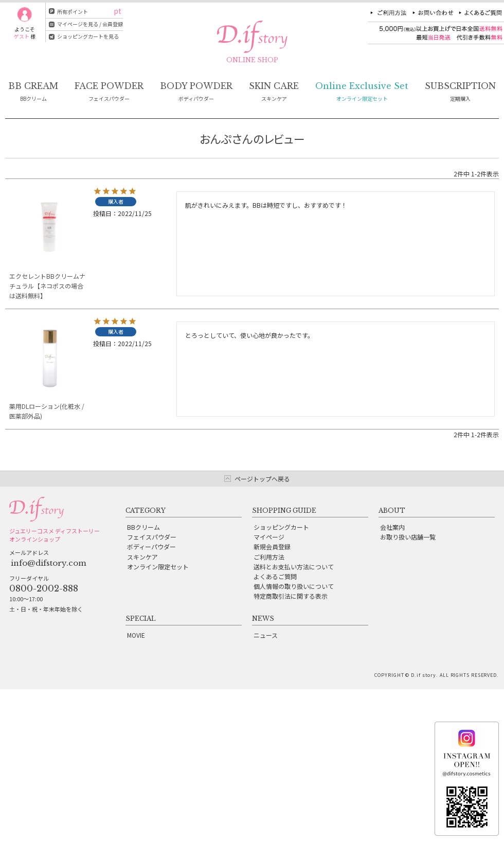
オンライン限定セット (158, 567)
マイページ (269, 537)
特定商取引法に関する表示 (291, 596)
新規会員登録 (272, 546)
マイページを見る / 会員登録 (90, 24)
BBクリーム (143, 527)
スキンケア (142, 557)
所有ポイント (73, 12)
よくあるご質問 (275, 576)
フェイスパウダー (152, 537)
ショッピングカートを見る (88, 36)
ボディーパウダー (151, 546)
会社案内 (392, 527)
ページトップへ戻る (262, 479)
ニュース (266, 635)
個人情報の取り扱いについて (294, 586)
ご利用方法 (269, 557)
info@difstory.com (49, 563)
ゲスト (22, 36)
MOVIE (136, 635)
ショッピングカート (281, 527)
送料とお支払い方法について (294, 567)
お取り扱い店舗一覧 (408, 537)
